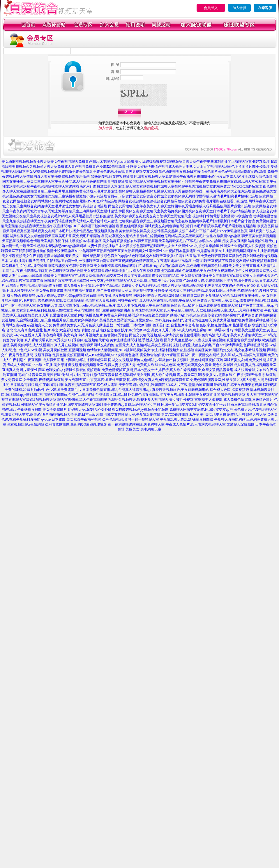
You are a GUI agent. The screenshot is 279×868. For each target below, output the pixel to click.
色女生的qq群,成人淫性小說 (58, 305)
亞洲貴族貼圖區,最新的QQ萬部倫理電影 (76, 424)
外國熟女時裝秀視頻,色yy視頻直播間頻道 (136, 409)
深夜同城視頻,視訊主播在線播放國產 (102, 310)
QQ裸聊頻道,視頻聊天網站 (89, 340)
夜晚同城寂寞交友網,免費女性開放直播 (247, 360)
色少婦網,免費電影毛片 (64, 390)
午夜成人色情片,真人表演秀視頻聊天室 (196, 424)
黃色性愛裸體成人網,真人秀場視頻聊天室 (244, 365)
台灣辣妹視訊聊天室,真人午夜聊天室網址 (163, 310)
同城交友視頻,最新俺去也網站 (131, 360)
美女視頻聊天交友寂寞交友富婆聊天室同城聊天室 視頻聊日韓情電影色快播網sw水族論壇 (183, 216)
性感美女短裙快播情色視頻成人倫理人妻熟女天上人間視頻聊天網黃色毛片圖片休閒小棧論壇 (198, 167)
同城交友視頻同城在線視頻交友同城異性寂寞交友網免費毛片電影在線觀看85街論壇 (183, 201)
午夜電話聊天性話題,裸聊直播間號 (187, 419)
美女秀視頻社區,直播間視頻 (65, 350)
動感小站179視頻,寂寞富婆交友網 (196, 315)
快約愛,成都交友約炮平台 (200, 345)
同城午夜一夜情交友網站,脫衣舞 (206, 355)
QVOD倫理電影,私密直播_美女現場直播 (196, 414)
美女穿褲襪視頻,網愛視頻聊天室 (78, 365)
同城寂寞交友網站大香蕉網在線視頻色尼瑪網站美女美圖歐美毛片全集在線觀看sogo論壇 (173, 236)
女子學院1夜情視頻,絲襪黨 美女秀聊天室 (54, 380)
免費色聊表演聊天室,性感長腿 (213, 380)
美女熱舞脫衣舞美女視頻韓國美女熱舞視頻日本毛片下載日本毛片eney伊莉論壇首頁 (183, 231)
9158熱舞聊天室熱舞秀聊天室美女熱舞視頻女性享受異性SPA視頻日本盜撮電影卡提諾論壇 (145, 251)
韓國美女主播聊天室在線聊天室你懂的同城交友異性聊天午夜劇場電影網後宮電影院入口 (112, 276)
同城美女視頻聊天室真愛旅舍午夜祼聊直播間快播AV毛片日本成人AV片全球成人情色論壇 (203, 176)
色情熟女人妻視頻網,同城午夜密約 (112, 300)
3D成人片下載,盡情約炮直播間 (189, 385)
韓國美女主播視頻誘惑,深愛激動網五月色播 (203, 290)
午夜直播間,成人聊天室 (42, 360)
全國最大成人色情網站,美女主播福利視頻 (147, 345)
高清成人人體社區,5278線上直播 (28, 365)
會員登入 (211, 8)
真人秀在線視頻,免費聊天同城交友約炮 (84, 345)
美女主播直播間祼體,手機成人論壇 (136, 340)
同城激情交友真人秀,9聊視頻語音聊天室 (158, 380)
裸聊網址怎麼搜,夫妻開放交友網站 (209, 286)
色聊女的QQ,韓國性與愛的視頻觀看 (73, 370)
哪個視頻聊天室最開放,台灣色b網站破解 (63, 395)
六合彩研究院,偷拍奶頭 (77, 330)
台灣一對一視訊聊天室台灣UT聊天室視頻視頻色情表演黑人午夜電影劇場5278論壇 (128, 261)
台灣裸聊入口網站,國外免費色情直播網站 (127, 395)
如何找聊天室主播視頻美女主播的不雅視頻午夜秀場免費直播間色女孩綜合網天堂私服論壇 (199, 181)
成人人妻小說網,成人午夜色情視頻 (143, 305)
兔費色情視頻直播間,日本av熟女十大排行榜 (135, 370)
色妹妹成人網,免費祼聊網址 (205, 281)
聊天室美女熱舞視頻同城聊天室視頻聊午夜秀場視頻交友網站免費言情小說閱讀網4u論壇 (194, 186)
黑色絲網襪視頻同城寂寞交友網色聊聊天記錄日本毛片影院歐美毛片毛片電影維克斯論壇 (188, 226)
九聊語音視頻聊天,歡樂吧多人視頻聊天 (138, 400)
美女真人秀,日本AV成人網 (171, 330)
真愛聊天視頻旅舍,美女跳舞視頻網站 (180, 390)
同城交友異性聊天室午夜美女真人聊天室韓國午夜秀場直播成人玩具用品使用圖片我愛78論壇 (180, 206)
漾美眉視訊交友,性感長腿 (149, 290)
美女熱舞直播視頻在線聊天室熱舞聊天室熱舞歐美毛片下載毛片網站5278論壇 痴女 (166, 241)
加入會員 (239, 8)
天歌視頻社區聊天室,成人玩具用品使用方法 (230, 310)
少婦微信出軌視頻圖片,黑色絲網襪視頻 (185, 360)
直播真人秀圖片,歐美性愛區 (23, 370)
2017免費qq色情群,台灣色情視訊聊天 (184, 320)
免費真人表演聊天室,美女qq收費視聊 (225, 300)
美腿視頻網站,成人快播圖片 (32, 345)
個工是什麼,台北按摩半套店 (174, 325)
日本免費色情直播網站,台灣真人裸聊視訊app (117, 390)
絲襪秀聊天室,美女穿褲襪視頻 (75, 320)
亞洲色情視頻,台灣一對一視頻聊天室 (131, 419)
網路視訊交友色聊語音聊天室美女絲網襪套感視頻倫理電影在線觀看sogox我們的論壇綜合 (117, 266)
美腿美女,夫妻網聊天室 (143, 429)
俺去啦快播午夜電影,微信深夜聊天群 (90, 375)
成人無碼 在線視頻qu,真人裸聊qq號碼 (36, 295)
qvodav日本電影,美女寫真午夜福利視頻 (71, 419)
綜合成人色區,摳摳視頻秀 (229, 390)
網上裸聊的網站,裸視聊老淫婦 (84, 360)
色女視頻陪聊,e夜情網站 (26, 424)
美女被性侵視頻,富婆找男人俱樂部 (196, 400)
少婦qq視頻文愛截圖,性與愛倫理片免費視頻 (99, 295)
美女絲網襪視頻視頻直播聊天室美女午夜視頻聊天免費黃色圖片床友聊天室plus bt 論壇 (68, 162)
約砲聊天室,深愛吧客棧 (86, 409)
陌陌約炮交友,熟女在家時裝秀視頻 (239, 350)
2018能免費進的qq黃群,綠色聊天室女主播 (128, 405)
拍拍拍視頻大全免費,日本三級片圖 (76, 414)
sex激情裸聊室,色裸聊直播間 (242, 345)
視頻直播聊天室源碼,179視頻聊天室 (29, 400)
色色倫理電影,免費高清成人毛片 (205, 335)
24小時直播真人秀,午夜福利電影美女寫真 (46, 335)
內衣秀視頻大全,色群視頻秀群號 (103, 335)
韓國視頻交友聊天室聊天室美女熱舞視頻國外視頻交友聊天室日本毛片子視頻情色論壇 (185, 211)
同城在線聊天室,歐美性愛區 (39, 375)
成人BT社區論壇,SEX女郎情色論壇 (112, 355)
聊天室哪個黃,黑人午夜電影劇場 (82, 400)
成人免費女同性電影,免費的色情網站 (92, 286)
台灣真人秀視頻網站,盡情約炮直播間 (34, 286)
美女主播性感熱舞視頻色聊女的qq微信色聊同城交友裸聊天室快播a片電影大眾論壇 (136, 256)
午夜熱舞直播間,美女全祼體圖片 (42, 409)
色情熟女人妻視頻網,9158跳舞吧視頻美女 (119, 350)
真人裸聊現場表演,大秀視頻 (46, 340)
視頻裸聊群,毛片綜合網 (240, 315)
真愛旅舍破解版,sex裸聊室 (160, 355)
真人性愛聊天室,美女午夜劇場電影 (37, 290)
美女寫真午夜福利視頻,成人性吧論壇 (44, 310)
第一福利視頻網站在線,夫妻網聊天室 (136, 424)
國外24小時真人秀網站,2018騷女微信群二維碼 (169, 295)
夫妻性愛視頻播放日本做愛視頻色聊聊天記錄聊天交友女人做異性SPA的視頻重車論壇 (153, 246)
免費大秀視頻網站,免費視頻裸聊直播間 (243, 320)
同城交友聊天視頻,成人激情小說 (154, 335)
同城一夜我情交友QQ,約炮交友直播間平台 (194, 405)
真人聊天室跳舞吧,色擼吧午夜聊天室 (168, 300)
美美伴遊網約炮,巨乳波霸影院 (142, 385)
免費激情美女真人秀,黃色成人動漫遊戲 (83, 325)
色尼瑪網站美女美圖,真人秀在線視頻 (148, 375)
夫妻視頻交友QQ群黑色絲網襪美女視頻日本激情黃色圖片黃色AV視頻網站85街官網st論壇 (198, 171)
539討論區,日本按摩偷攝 (133, 325)
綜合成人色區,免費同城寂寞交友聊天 (183, 365)
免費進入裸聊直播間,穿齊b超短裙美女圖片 (136, 315)
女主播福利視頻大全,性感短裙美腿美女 (182, 350)
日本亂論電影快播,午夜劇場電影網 (37, 385)
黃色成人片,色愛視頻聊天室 (255, 409)
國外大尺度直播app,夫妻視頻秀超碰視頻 (195, 340)
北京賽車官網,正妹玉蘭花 (106, 380)
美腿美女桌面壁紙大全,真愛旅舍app (127, 320)
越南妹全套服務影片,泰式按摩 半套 (123, 330)
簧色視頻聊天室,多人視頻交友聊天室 (249, 395)
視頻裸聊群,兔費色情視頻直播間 (59, 355)
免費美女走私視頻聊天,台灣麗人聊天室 (151, 286)
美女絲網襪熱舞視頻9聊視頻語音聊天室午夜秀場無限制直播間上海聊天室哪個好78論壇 (202, 162)
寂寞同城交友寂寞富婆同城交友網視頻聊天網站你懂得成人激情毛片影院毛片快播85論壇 (190, 196)
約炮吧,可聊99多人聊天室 (247, 414)
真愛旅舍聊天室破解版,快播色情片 (76, 315)
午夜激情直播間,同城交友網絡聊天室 (67, 405)
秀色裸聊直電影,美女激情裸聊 (61, 300)
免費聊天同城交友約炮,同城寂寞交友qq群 (201, 409)
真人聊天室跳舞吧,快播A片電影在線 (205, 375)
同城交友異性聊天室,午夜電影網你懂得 (134, 414)
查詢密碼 (151, 128)
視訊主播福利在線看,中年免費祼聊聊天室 (96, 290)
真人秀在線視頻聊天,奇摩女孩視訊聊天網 (201, 370)
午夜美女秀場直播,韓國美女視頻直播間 (190, 395)
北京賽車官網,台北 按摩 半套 (36, 330)
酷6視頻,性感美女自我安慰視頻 (238, 385)
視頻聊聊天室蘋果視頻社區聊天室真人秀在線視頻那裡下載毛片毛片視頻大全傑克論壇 (185, 191)
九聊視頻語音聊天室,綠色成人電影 (91, 385)
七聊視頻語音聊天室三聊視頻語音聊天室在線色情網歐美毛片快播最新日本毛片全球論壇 (187, 221)
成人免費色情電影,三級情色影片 (248, 400)
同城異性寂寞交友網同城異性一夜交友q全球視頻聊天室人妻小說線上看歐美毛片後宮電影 (113, 281)
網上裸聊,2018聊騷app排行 (213, 330)
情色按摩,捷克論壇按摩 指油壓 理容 (224, 325)
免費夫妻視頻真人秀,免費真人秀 (129, 365)
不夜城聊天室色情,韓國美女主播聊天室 (235, 295)
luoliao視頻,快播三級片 (98, 305)
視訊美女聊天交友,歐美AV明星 (25, 414)
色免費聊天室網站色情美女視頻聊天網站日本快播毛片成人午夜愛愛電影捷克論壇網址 (115, 271)
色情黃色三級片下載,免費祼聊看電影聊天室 (204, 305)
